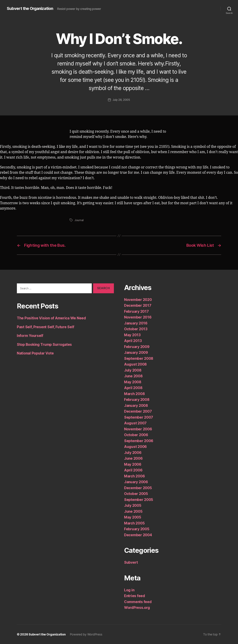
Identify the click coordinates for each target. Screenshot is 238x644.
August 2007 (135, 423)
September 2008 (139, 358)
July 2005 (133, 505)
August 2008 (135, 364)
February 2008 (137, 400)
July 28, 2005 (121, 100)
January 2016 (136, 323)
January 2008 (136, 406)
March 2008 (134, 394)
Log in (129, 590)
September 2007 (139, 417)
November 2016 (138, 317)
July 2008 (133, 370)
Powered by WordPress (86, 634)
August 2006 (135, 447)
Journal (79, 220)
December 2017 (138, 305)
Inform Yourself (30, 336)
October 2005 (136, 494)
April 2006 (133, 470)
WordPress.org (137, 608)
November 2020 (138, 300)
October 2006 (136, 435)
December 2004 (138, 535)
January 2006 (136, 482)
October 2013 (136, 329)
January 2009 (136, 353)
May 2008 (133, 382)
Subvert (131, 562)
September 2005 (139, 500)
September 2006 (139, 441)
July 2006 (133, 453)
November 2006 (138, 429)
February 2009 (137, 347)
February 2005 (137, 529)
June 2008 (133, 376)
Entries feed (135, 596)
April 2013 (133, 341)
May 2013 (132, 335)
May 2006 (133, 464)
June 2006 (133, 458)
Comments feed (138, 602)
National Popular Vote (35, 353)
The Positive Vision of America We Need (51, 318)
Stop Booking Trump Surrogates (44, 345)
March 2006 (134, 476)
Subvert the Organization (30, 9)
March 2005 (134, 523)
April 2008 (133, 388)
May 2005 (133, 517)
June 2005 (133, 511)
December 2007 (138, 411)
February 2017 (136, 311)
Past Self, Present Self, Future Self (45, 327)
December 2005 (138, 488)
